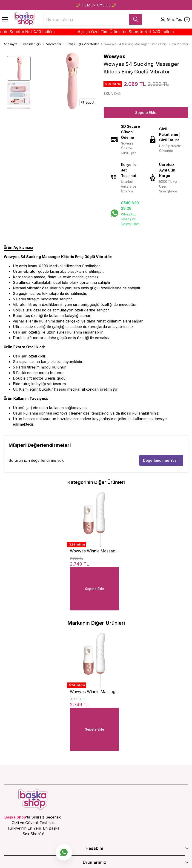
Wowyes (115, 56)
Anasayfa (11, 44)
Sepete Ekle (146, 113)
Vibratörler (54, 44)
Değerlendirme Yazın (161, 460)
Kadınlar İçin (32, 44)
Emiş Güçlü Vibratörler (83, 44)
